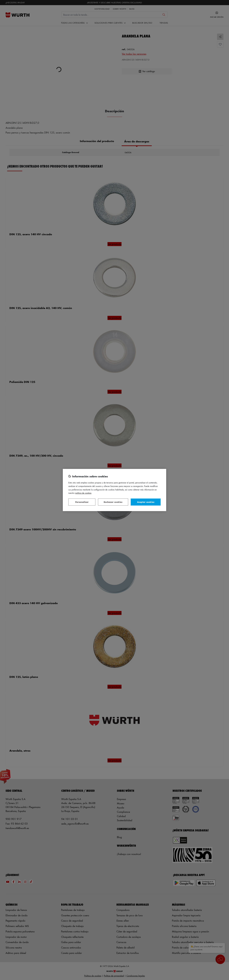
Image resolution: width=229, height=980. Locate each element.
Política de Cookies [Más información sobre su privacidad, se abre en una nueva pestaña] (83, 493)
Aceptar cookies (146, 502)
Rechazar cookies (113, 502)
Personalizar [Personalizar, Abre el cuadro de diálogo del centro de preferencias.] (82, 502)
